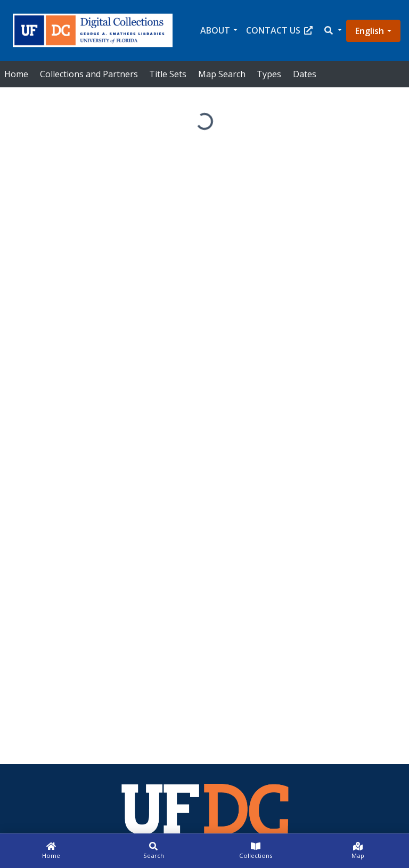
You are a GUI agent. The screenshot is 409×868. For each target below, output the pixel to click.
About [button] (215, 30)
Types (269, 74)
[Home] (51, 851)
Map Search (222, 74)
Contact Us (279, 30)
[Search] (153, 851)
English (370, 31)
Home (16, 74)
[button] (332, 31)
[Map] (358, 851)
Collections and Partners (89, 74)
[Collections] (256, 851)
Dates (305, 74)
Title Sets (168, 74)
